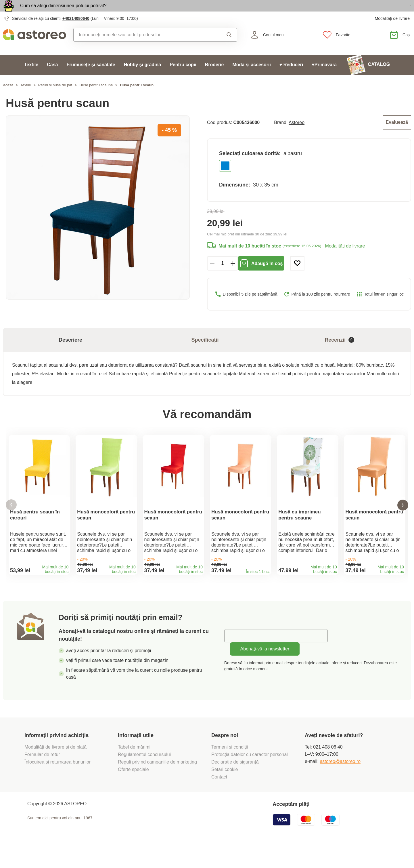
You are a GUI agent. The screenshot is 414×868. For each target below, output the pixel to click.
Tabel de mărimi (134, 769)
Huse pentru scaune (96, 98)
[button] (11, 522)
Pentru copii (183, 78)
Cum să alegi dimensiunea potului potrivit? (63, 12)
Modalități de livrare (392, 32)
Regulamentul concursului (144, 777)
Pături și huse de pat (55, 98)
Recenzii (339, 352)
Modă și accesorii (251, 78)
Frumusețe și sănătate (91, 78)
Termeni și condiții (230, 769)
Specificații (205, 352)
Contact (219, 799)
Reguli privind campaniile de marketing (157, 784)
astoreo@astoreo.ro (340, 784)
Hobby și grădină (142, 78)
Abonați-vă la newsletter (265, 671)
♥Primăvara (324, 78)
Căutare (229, 48)
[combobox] (143, 48)
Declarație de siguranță (235, 784)
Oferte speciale (133, 792)
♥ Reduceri (291, 78)
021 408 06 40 (328, 769)
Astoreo (297, 135)
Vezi (378, 13)
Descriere (70, 352)
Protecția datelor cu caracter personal (250, 777)
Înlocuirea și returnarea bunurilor (58, 784)
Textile (31, 78)
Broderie (214, 78)
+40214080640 (76, 32)
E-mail (235, 658)
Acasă (8, 98)
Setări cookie (225, 792)
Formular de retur (42, 777)
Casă (52, 78)
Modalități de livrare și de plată (56, 769)
